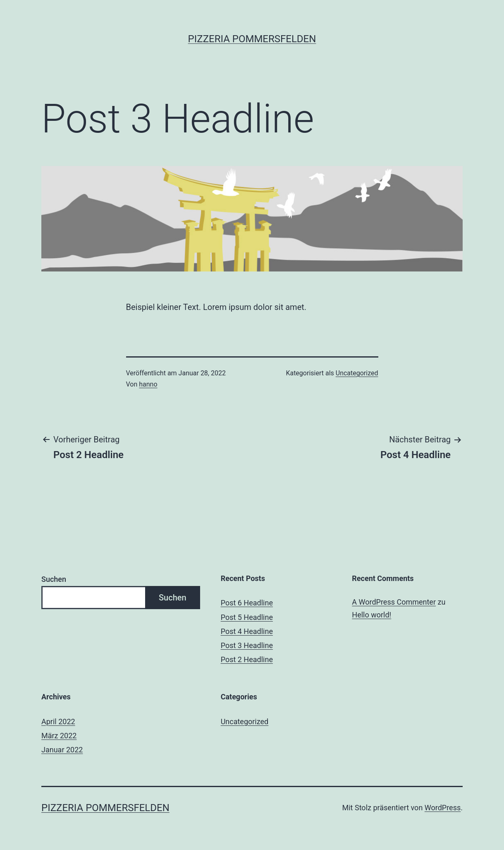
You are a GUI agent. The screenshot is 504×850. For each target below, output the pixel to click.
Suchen (54, 579)
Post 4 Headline (247, 631)
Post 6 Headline (247, 603)
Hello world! (371, 615)
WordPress (443, 808)
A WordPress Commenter (394, 602)
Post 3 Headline (247, 645)
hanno (148, 384)
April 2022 (58, 722)
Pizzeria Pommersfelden (252, 39)
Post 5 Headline (247, 617)
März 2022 (59, 736)
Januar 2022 (62, 750)
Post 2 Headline (247, 659)
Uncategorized (357, 373)
